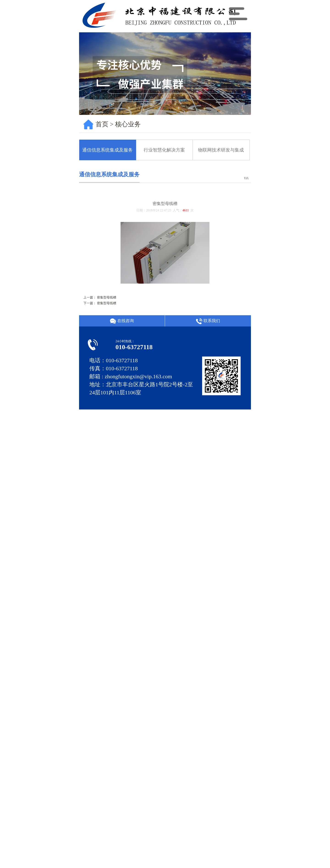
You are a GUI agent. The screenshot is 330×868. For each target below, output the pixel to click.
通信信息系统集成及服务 (107, 150)
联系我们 (208, 321)
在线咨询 (122, 321)
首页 (102, 124)
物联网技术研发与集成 (221, 150)
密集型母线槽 (107, 297)
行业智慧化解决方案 (164, 150)
